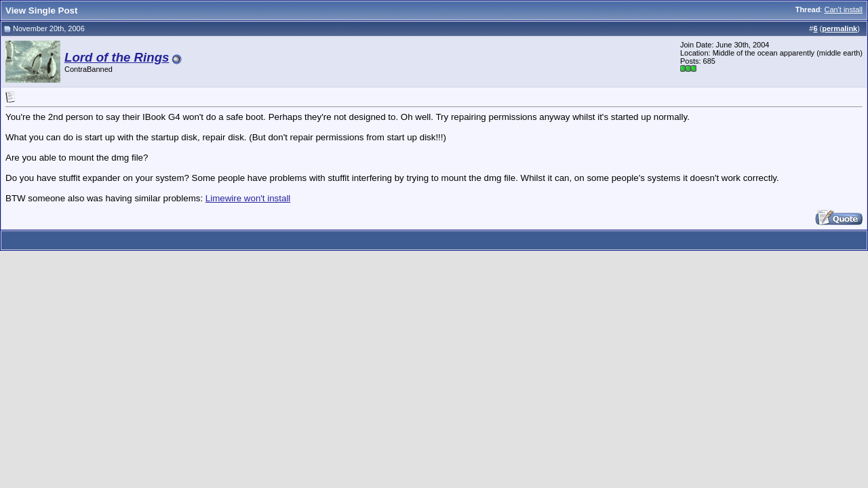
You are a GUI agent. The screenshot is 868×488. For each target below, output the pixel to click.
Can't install (843, 9)
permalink (840, 28)
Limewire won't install (248, 198)
